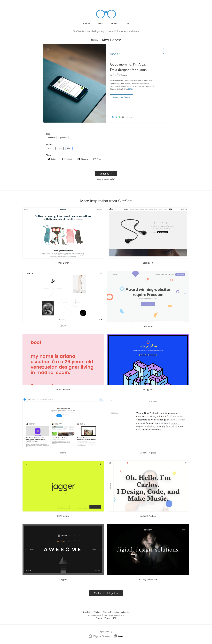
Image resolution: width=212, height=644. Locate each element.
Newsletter (87, 612)
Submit (114, 24)
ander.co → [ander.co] (106, 174)
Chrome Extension (111, 612)
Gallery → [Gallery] (96, 40)
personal (51, 138)
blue (69, 148)
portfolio (63, 138)
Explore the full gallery (106, 593)
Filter (100, 24)
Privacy (99, 618)
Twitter (97, 612)
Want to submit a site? (106, 179)
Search (86, 24)
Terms (107, 618)
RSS (114, 618)
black (60, 148)
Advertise (126, 612)
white (50, 148)
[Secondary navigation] (127, 23)
